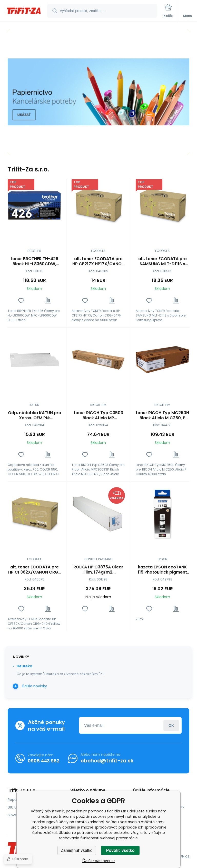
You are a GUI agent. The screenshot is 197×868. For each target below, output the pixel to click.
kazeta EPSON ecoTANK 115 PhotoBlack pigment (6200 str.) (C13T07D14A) (162, 570)
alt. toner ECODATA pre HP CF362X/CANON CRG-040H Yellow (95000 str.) (34, 570)
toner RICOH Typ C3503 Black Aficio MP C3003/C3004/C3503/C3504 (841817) (98, 415)
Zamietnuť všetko (77, 850)
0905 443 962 (44, 760)
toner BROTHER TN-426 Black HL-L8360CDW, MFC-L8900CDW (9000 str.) (34, 261)
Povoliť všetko (120, 850)
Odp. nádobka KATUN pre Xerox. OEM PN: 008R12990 (35, 415)
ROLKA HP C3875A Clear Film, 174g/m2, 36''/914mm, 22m (98, 570)
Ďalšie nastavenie (98, 861)
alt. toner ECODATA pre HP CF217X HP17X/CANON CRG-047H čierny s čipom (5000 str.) (98, 261)
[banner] (24, 11)
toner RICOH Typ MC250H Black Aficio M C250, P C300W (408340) (162, 415)
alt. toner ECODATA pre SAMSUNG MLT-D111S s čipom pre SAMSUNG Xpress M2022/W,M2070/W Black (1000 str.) (162, 261)
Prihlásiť (171, 725)
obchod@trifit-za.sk (107, 761)
